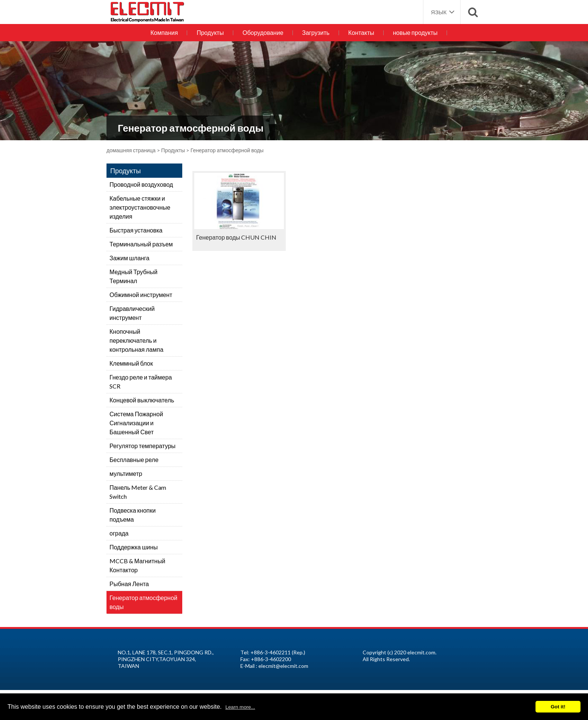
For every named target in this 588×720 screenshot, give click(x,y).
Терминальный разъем (141, 244)
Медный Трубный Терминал (133, 276)
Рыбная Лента (129, 584)
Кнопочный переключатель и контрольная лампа (136, 340)
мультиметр (126, 473)
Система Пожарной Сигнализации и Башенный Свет (136, 423)
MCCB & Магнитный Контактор (137, 565)
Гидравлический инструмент (132, 313)
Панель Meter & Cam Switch (138, 492)
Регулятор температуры (142, 446)
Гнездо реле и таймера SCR (141, 382)
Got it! (558, 707)
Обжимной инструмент (141, 295)
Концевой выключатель (142, 400)
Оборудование (263, 32)
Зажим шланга (130, 258)
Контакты (361, 32)
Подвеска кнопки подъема (133, 515)
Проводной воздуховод (141, 184)
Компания (164, 32)
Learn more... (240, 707)
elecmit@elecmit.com (283, 666)
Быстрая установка (136, 230)
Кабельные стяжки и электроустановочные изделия (140, 207)
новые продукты (415, 32)
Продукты (210, 32)
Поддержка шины (134, 547)
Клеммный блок (131, 363)
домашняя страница (131, 150)
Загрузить (316, 32)
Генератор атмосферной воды (143, 602)
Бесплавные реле (134, 460)
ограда (119, 533)
